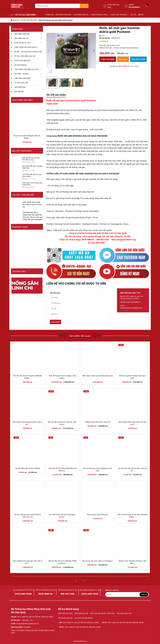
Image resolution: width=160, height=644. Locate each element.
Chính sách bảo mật (81, 613)
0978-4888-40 (124, 66)
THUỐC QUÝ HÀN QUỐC (120, 15)
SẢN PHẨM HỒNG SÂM (64, 15)
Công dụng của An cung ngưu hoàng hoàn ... (32, 184)
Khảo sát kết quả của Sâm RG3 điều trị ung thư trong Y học (33, 204)
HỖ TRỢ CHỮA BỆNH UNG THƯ (25, 56)
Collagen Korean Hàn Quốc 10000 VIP (97, 422)
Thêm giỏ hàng (108, 59)
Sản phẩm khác (20, 87)
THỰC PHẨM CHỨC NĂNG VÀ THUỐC (27, 69)
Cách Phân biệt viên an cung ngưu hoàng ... (32, 175)
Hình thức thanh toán (124, 613)
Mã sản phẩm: (105, 38)
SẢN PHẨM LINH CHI (82, 15)
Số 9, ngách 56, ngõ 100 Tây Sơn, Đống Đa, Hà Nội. (78, 622)
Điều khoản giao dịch (65, 618)
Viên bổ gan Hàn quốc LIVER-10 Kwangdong (97, 561)
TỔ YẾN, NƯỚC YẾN (21, 83)
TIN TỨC (133, 15)
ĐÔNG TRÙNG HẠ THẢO (100, 15)
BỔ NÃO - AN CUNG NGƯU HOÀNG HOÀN (28, 52)
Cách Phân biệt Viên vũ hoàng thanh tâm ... (32, 167)
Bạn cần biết (19, 92)
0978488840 (134, 7)
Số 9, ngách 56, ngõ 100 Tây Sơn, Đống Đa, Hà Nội (122, 622)
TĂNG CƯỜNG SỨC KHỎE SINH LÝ (26, 47)
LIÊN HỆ (141, 15)
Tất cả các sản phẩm (23, 15)
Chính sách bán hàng (65, 613)
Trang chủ (49, 15)
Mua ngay (123, 59)
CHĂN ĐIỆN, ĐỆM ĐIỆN (22, 78)
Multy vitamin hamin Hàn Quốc (97, 515)
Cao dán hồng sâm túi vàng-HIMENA (28, 468)
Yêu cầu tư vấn (138, 59)
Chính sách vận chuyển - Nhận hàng (102, 613)
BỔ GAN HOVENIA (20, 65)
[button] (94, 51)
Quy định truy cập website (84, 618)
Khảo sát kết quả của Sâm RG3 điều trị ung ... (31, 159)
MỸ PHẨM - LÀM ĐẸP (21, 74)
